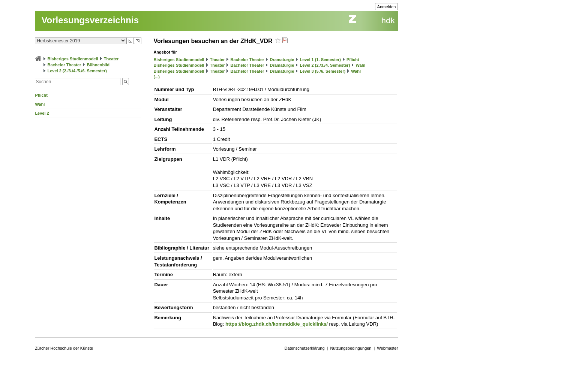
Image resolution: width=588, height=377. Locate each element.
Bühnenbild (98, 65)
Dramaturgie (282, 60)
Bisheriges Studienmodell (73, 59)
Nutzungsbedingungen (351, 348)
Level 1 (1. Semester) (320, 60)
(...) (157, 77)
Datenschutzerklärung (305, 348)
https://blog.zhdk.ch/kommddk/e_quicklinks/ (277, 324)
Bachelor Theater (64, 65)
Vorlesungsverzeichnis (90, 20)
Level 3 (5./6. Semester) (322, 71)
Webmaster (387, 348)
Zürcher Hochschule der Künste (64, 348)
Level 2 (42, 113)
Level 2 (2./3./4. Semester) (325, 65)
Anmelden (387, 7)
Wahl (40, 104)
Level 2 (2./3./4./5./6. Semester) (77, 71)
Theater (111, 59)
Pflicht (41, 95)
